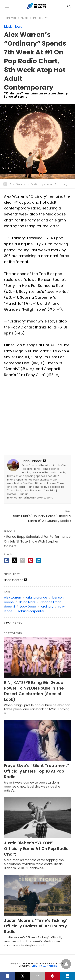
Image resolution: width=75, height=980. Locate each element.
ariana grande (37, 597)
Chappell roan (51, 602)
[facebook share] (7, 560)
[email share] (23, 560)
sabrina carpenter (31, 611)
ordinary (47, 606)
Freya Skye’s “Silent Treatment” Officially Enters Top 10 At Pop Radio (37, 771)
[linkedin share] (39, 560)
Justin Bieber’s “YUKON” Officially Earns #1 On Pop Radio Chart (36, 849)
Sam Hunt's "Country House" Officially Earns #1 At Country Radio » (42, 518)
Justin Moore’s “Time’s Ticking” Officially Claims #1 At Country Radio (36, 926)
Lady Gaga (28, 606)
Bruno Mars (27, 602)
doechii (9, 606)
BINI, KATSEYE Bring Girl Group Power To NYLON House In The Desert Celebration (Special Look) (34, 691)
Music (25, 18)
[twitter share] (15, 560)
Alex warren (12, 597)
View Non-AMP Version (44, 966)
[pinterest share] (31, 560)
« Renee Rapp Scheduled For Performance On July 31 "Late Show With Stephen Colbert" (37, 541)
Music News (41, 18)
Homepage (10, 18)
